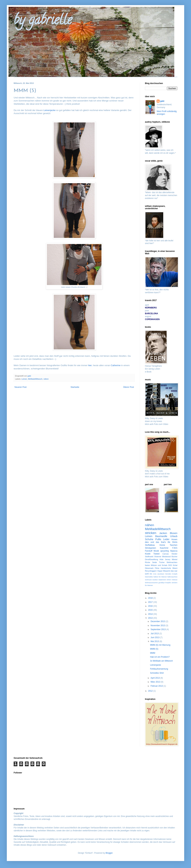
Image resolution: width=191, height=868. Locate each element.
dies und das (152, 542)
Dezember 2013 (158, 621)
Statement (162, 580)
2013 (151, 618)
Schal (175, 565)
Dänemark (149, 568)
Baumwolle (161, 536)
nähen (46, 379)
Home (162, 545)
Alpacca (174, 551)
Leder (166, 539)
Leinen (24, 379)
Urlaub (174, 536)
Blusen (174, 533)
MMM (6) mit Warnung (160, 645)
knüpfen (168, 583)
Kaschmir (164, 548)
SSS (170, 565)
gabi (162, 101)
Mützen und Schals (159, 565)
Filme (157, 568)
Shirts (175, 542)
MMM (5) (154, 649)
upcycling (165, 551)
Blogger (109, 853)
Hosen (174, 539)
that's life (166, 542)
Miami (175, 568)
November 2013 (158, 626)
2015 (151, 610)
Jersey (168, 559)
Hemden (168, 574)
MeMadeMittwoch (35, 379)
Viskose (175, 580)
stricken (151, 533)
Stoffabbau (150, 545)
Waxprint (167, 571)
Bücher (174, 557)
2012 (151, 691)
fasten (147, 565)
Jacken (163, 533)
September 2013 (158, 629)
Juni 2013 (155, 637)
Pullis (158, 539)
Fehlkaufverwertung (159, 669)
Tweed (156, 554)
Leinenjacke (50, 110)
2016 (151, 606)
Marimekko (149, 577)
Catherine (116, 365)
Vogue (160, 571)
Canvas (166, 554)
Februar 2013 (157, 686)
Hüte (162, 559)
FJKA (175, 548)
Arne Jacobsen (159, 574)
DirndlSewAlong (152, 559)
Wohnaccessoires (151, 583)
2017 (151, 602)
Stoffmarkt (149, 557)
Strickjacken (150, 548)
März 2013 (156, 682)
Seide (155, 562)
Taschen (174, 545)
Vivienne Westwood (162, 557)
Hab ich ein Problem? (160, 657)
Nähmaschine (172, 577)
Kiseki (148, 554)
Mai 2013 (155, 641)
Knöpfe (175, 574)
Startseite (75, 387)
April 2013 (155, 678)
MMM (153, 653)
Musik (156, 551)
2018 (151, 598)
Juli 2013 (155, 634)
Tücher (162, 562)
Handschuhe (166, 568)
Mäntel (175, 559)
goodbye (162, 583)
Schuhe (149, 539)
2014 (151, 614)
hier (90, 365)
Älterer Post (128, 387)
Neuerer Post (21, 387)
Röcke (148, 562)
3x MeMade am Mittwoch (161, 661)
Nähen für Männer (160, 577)
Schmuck (148, 580)
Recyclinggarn (151, 571)
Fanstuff (149, 551)
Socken (155, 580)
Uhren (169, 580)
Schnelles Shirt (157, 673)
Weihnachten (172, 562)
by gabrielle (43, 21)
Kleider (174, 554)
